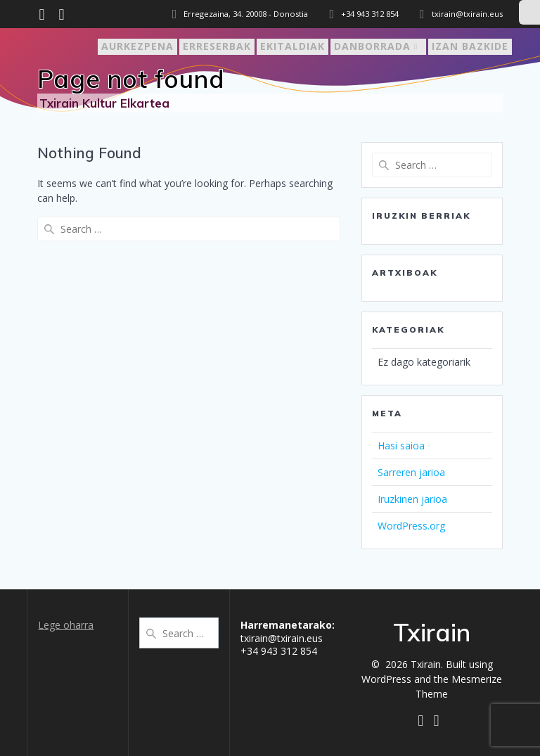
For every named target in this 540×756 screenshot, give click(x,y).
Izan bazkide (470, 46)
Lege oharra (66, 625)
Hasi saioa (401, 446)
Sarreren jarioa (411, 472)
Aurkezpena (137, 46)
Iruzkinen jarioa (412, 499)
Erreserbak (217, 46)
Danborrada (372, 46)
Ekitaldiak (292, 46)
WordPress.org (411, 526)
